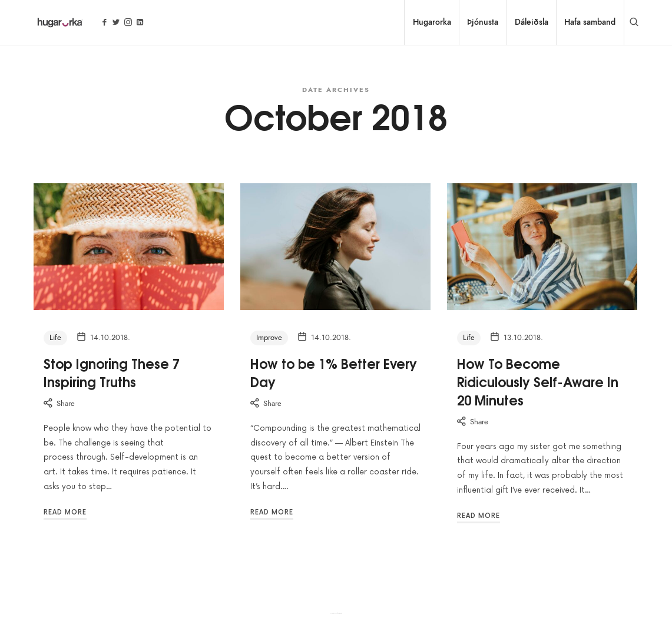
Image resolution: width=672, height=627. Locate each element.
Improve (269, 338)
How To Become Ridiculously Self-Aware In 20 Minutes (538, 381)
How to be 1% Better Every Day (334, 372)
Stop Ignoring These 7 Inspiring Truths (112, 372)
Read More (65, 512)
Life (55, 338)
